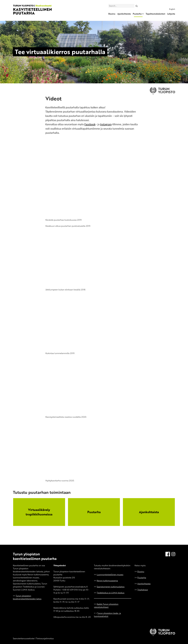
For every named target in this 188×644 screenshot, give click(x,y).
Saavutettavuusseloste (24, 638)
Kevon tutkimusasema (107, 581)
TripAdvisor (143, 590)
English (172, 9)
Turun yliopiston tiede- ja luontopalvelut (107, 615)
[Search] (137, 6)
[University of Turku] (162, 635)
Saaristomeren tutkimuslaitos (111, 587)
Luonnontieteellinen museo (110, 575)
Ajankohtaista (124, 14)
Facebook (90, 124)
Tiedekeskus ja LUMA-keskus (111, 593)
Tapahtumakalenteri (155, 14)
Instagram (106, 124)
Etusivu (112, 14)
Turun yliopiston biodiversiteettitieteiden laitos (27, 597)
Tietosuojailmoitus (45, 638)
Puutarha (137, 14)
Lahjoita (171, 14)
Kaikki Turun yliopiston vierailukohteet (106, 606)
